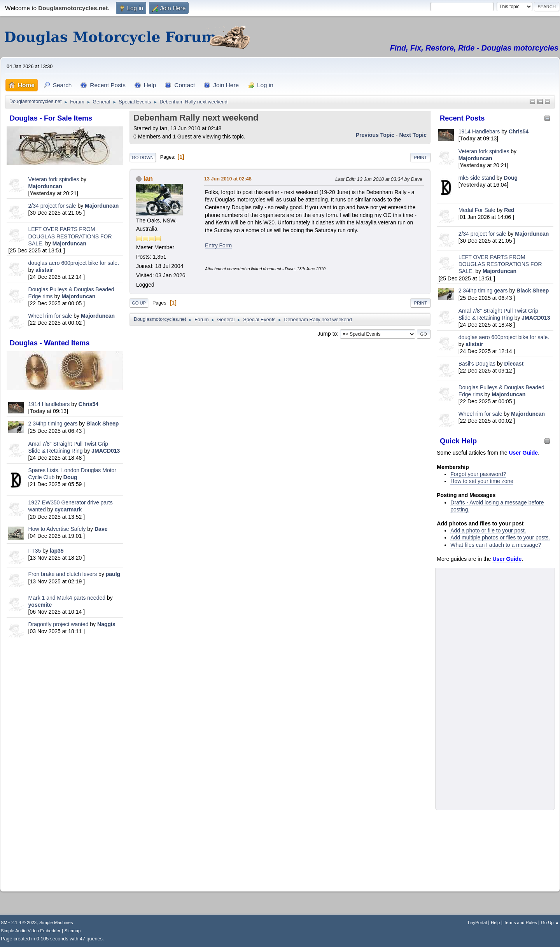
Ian (148, 179)
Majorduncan (45, 186)
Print (420, 158)
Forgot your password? (478, 474)
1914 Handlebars (49, 404)
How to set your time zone (482, 481)
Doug (70, 477)
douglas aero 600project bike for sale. (74, 263)
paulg (113, 574)
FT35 (35, 551)
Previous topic (375, 135)
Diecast (514, 364)
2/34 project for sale (52, 206)
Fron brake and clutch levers (63, 574)
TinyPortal (477, 922)
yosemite (40, 605)
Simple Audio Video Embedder (31, 931)
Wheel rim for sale (50, 316)
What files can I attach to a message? (496, 545)
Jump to (327, 334)
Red (509, 210)
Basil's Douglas (477, 364)
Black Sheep (102, 424)
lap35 (57, 551)
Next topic (413, 135)
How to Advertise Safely (57, 529)
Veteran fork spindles (54, 179)
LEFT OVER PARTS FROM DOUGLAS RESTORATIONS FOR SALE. (70, 236)
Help (495, 922)
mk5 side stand (477, 178)
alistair (44, 270)
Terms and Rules (521, 922)
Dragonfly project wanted (59, 624)
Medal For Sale (477, 210)
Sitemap (73, 931)
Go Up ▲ (550, 922)
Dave (101, 529)
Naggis (106, 624)
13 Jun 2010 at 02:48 (228, 179)
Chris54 (88, 404)
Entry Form (218, 245)
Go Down (143, 158)
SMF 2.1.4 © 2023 (19, 922)
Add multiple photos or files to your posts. (500, 537)
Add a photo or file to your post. (488, 530)
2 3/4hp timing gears (53, 424)
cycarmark (68, 509)
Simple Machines (56, 922)
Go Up (139, 303)
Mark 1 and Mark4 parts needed (67, 598)
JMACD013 (106, 451)
